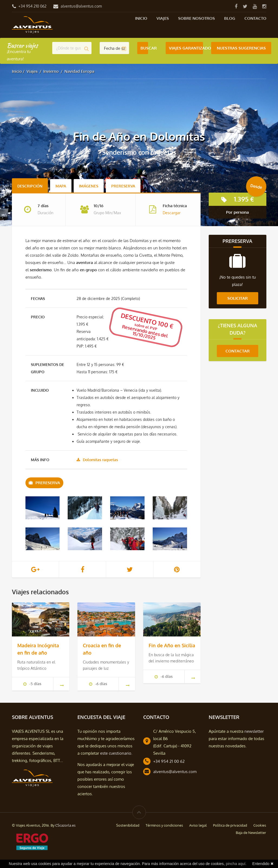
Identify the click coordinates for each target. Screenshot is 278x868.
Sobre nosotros (197, 18)
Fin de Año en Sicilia (172, 645)
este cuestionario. (116, 753)
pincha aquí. (236, 864)
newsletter (254, 731)
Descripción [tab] (30, 186)
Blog (230, 18)
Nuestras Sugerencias (241, 48)
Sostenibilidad (128, 825)
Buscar (144, 48)
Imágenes (89, 186)
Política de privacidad (230, 825)
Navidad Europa (79, 71)
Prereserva (123, 186)
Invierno (51, 71)
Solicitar (238, 298)
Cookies (260, 825)
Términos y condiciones (164, 825)
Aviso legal (198, 825)
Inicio (141, 18)
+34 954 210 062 (32, 6)
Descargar (172, 213)
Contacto (255, 18)
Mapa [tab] (61, 186)
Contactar (238, 351)
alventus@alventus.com (81, 6)
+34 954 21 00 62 (169, 761)
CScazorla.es (65, 825)
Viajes (163, 18)
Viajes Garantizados (186, 48)
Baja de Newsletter (251, 833)
